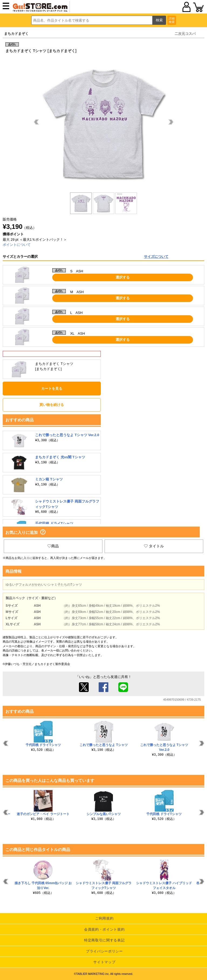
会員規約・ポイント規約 (104, 929)
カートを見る (52, 389)
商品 (53, 546)
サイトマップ (104, 962)
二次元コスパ (185, 34)
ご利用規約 (104, 918)
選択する (123, 277)
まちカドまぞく (16, 34)
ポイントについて (17, 245)
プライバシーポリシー (104, 951)
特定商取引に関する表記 (104, 940)
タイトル (154, 546)
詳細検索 (172, 20)
